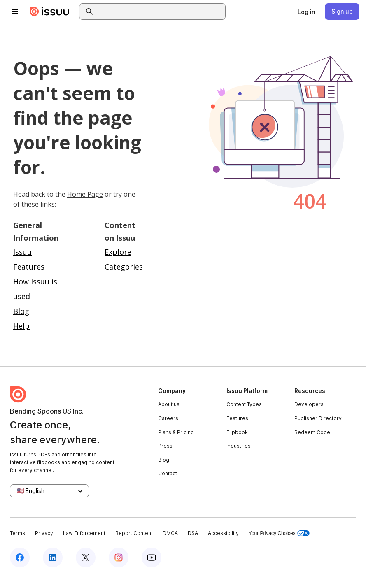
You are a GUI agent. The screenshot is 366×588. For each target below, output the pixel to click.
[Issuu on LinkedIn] (53, 558)
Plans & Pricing (176, 432)
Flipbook (237, 432)
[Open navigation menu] (15, 12)
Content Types (244, 404)
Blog (21, 311)
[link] (306, 12)
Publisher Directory (318, 418)
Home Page (85, 194)
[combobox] (160, 12)
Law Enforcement (84, 533)
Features (237, 418)
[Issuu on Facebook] (20, 558)
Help (21, 326)
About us (169, 404)
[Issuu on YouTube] (152, 558)
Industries (239, 446)
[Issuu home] (49, 12)
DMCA (170, 533)
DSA (193, 533)
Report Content (134, 533)
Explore (118, 252)
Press (165, 446)
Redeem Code (312, 432)
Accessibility (223, 533)
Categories (124, 267)
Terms (17, 533)
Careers (168, 418)
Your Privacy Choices (279, 533)
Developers (309, 404)
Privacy (44, 533)
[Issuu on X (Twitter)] (86, 558)
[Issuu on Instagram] (119, 558)
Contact (168, 473)
